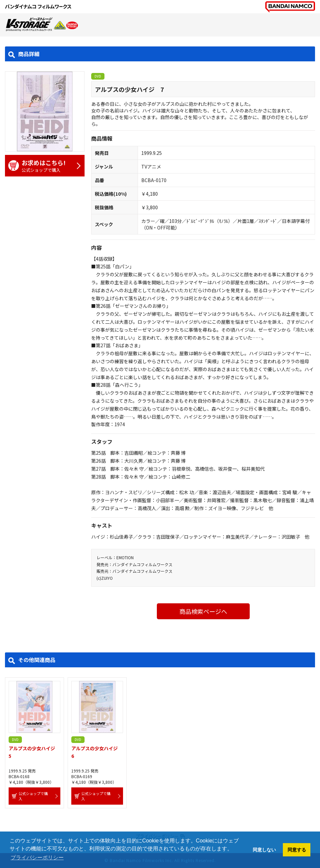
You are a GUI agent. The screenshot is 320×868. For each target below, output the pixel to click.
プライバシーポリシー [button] (37, 858)
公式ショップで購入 (41, 166)
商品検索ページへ (203, 611)
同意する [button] (297, 850)
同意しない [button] (264, 850)
